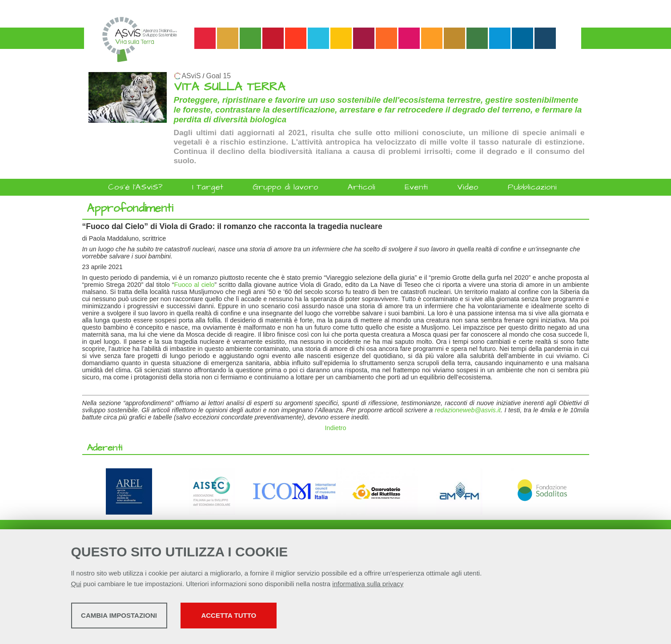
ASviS (191, 76)
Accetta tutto (301, 618)
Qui (76, 586)
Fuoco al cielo (195, 285)
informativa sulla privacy (368, 586)
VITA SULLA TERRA (229, 87)
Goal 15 (219, 76)
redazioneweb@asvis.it (468, 410)
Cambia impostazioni (141, 618)
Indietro (336, 428)
